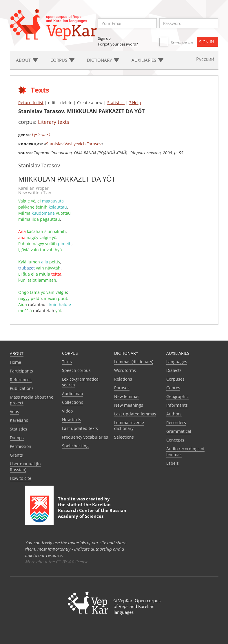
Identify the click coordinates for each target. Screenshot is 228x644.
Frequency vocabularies (85, 437)
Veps (14, 411)
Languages (177, 362)
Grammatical (179, 431)
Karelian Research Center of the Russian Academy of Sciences (92, 510)
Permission (21, 446)
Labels (173, 463)
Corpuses (175, 379)
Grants (16, 455)
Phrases (122, 388)
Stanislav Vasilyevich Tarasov (74, 144)
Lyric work (41, 135)
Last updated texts (80, 428)
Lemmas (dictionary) (134, 362)
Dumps (17, 438)
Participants (21, 371)
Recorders (176, 423)
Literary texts (54, 122)
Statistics (116, 103)
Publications (22, 388)
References (21, 380)
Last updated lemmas (135, 414)
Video (67, 411)
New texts (72, 420)
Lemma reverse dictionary (129, 425)
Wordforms (125, 370)
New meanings (129, 405)
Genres (173, 388)
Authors (174, 414)
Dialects (174, 370)
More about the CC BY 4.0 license (57, 562)
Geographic (177, 396)
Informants (177, 405)
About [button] (27, 60)
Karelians (19, 420)
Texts (67, 362)
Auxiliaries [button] (148, 60)
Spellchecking (75, 446)
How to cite (21, 478)
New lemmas (127, 396)
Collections (73, 402)
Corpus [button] (63, 60)
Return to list (31, 103)
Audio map (73, 394)
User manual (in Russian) (25, 467)
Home (15, 362)
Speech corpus (76, 370)
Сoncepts (175, 440)
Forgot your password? (118, 44)
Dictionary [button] (103, 60)
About (17, 353)
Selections (124, 437)
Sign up (104, 38)
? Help (135, 103)
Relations (123, 379)
